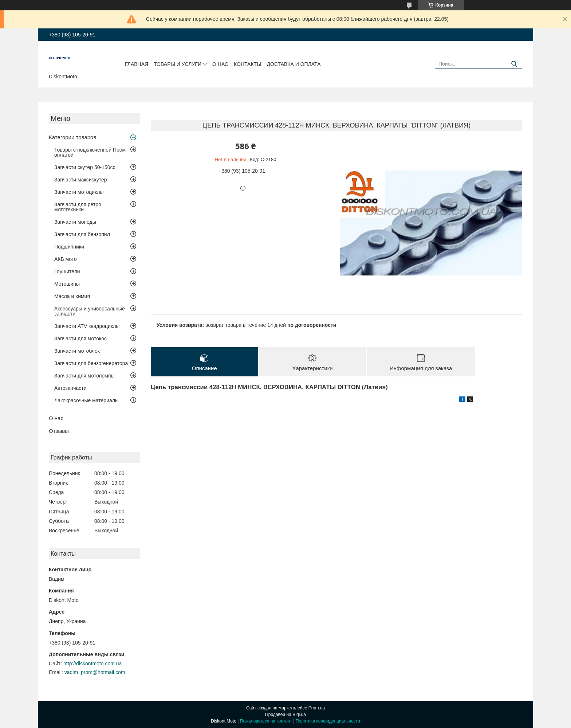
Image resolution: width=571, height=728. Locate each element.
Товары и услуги (178, 64)
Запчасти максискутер (81, 180)
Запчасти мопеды (75, 222)
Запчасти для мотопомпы (84, 376)
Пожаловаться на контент (266, 721)
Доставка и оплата (294, 64)
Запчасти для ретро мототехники (78, 207)
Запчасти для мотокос (80, 338)
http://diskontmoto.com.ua (92, 664)
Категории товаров (72, 137)
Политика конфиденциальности (328, 721)
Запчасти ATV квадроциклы (87, 326)
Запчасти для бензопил (82, 234)
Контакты (248, 64)
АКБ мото (66, 259)
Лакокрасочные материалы (86, 400)
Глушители (67, 271)
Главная (137, 64)
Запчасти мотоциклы (79, 192)
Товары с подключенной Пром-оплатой (91, 152)
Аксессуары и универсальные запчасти (90, 311)
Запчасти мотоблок (77, 351)
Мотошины (67, 284)
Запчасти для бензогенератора (91, 363)
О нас (220, 64)
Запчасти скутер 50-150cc (85, 167)
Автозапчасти (70, 388)
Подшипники (69, 247)
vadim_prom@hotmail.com (95, 672)
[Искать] (514, 64)
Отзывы (59, 431)
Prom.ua (317, 708)
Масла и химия (72, 296)
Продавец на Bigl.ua (285, 715)
